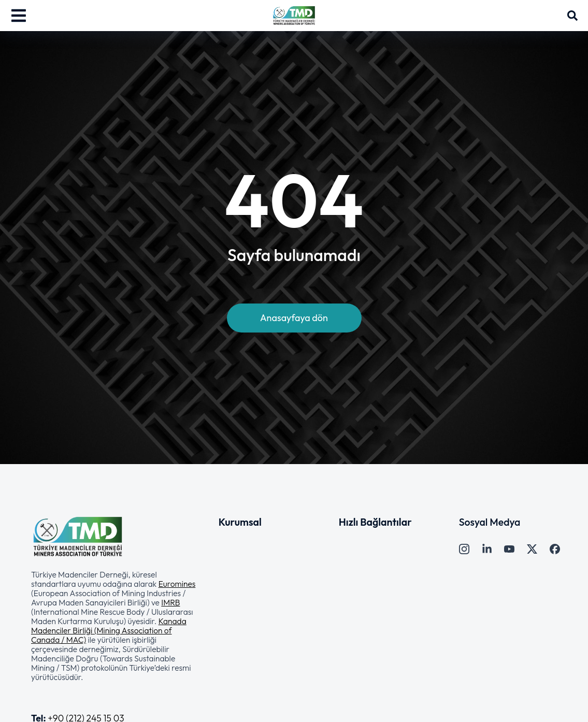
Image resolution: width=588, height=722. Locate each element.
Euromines (177, 584)
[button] (114, 626)
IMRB (170, 602)
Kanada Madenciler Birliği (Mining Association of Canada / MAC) (109, 630)
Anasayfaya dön (294, 318)
